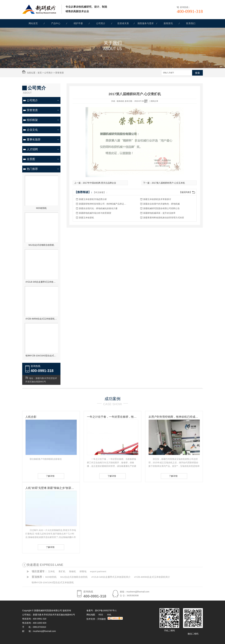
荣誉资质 (60, 73)
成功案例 (112, 399)
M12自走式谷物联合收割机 (41, 245)
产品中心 (56, 23)
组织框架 (32, 120)
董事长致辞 (34, 140)
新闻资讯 (168, 23)
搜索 (197, 73)
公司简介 (101, 23)
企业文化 (32, 130)
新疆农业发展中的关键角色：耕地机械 (161, 204)
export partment (98, 571)
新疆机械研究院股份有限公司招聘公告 (161, 208)
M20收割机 (41, 208)
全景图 (31, 159)
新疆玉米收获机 (86, 218)
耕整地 (83, 571)
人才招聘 (32, 149)
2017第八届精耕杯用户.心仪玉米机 (168, 183)
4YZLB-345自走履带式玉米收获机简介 (41, 282)
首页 (40, 73)
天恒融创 (101, 619)
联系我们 (191, 23)
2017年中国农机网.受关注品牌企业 (99, 183)
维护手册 (78, 23)
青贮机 (62, 571)
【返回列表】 (186, 192)
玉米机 (51, 571)
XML (109, 615)
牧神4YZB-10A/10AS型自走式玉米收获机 (41, 356)
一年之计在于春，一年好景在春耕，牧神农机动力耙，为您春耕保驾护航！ (112, 417)
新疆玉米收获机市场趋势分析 (93, 199)
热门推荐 (32, 169)
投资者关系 (123, 23)
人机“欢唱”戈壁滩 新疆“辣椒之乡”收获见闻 (51, 488)
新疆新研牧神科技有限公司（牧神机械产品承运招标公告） (103, 204)
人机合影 (31, 417)
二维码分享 (154, 101)
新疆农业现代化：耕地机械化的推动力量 (98, 208)
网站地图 (91, 615)
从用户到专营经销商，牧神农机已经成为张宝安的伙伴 (174, 417)
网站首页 (33, 23)
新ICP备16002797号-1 (106, 610)
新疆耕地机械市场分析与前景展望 (95, 213)
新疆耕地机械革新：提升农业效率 (159, 213)
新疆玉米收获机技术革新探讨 (157, 199)
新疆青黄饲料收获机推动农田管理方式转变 (164, 218)
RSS (101, 615)
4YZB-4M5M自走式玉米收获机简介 (41, 319)
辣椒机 (72, 571)
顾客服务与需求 (146, 23)
